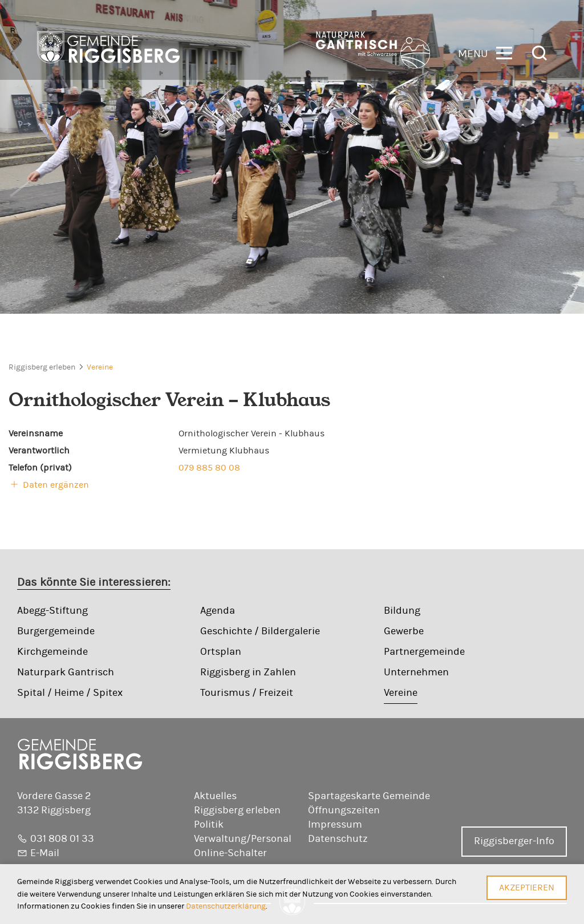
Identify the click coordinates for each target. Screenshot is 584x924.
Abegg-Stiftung (52, 611)
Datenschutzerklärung (226, 906)
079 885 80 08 (209, 468)
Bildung (402, 611)
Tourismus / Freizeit (247, 693)
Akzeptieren (527, 887)
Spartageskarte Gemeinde (369, 796)
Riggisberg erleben (42, 367)
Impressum (335, 825)
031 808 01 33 (62, 839)
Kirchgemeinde (52, 652)
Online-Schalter (230, 853)
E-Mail (45, 853)
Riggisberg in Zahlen (248, 672)
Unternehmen (416, 672)
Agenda (218, 611)
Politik (209, 825)
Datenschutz (338, 839)
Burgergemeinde (56, 631)
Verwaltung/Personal (243, 839)
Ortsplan (221, 652)
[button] (485, 52)
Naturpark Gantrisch (66, 672)
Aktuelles (215, 796)
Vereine (100, 367)
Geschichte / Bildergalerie (260, 631)
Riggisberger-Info (514, 841)
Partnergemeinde (424, 652)
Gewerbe (404, 631)
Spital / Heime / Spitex (70, 693)
